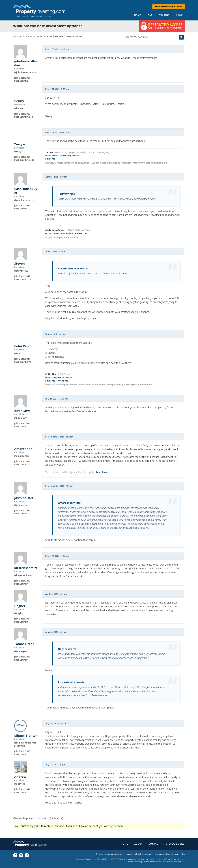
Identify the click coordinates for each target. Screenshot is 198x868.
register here (116, 826)
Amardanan (23, 449)
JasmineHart (24, 498)
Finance (31, 36)
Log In (180, 15)
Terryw (20, 144)
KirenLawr (22, 411)
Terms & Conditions (163, 854)
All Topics (18, 36)
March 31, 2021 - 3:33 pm (57, 89)
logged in (35, 826)
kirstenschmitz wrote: (72, 682)
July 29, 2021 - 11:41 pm (57, 399)
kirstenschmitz (26, 568)
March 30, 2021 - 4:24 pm (57, 49)
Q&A (150, 15)
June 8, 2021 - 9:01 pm (56, 334)
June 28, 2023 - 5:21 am (56, 632)
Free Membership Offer (169, 7)
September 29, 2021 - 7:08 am (59, 486)
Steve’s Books (175, 844)
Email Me (50, 159)
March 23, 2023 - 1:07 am (57, 556)
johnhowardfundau (26, 63)
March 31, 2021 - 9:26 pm (57, 132)
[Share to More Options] (27, 855)
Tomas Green (24, 644)
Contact (154, 844)
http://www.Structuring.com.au (62, 156)
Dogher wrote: (67, 649)
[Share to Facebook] (15, 855)
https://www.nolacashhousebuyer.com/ (67, 233)
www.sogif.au (179, 862)
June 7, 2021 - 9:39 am (56, 252)
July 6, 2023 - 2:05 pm (55, 765)
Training (164, 15)
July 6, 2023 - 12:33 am (56, 724)
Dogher (20, 606)
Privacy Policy (179, 854)
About (138, 844)
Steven (19, 264)
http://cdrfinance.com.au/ (59, 378)
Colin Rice (22, 346)
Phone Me (63, 381)
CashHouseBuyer (26, 191)
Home (138, 15)
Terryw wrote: (67, 194)
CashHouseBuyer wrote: (73, 269)
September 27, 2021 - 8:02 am (59, 437)
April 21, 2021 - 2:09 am (56, 177)
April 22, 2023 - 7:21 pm (56, 594)
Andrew (20, 777)
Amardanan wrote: (70, 503)
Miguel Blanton (26, 736)
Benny (19, 101)
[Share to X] (21, 855)
